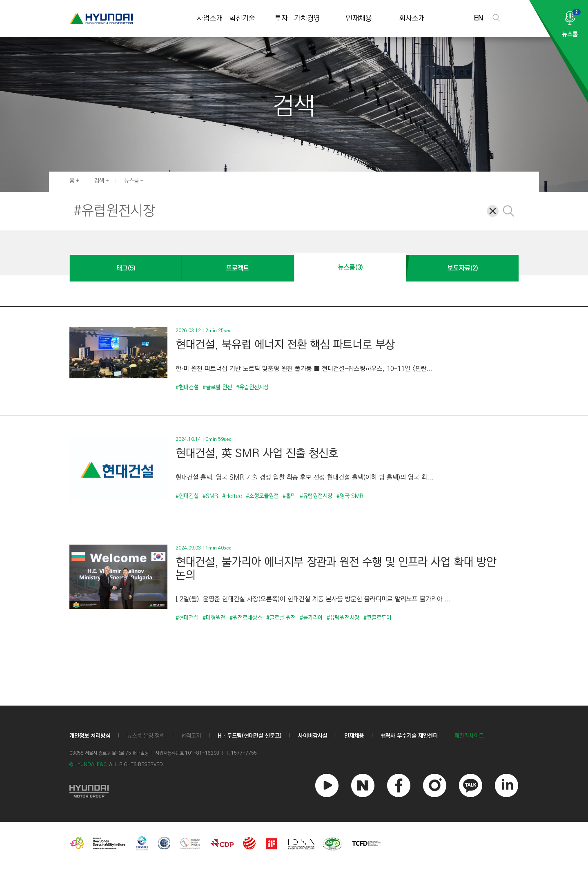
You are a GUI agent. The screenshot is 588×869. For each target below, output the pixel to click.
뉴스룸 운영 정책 (146, 736)
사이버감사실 (313, 736)
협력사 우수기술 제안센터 (409, 736)
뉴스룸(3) (350, 267)
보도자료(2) (463, 268)
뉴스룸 (131, 181)
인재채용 (359, 19)
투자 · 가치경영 (297, 19)
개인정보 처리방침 (90, 736)
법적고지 (191, 736)
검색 (99, 181)
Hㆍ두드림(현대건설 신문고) (249, 736)
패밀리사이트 (469, 736)
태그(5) (126, 268)
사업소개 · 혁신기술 (226, 19)
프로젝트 (238, 268)
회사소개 (412, 19)
